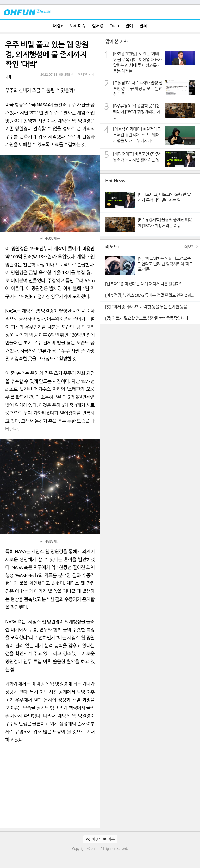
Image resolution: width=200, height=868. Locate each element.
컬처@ (98, 26)
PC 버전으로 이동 (100, 839)
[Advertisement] (50, 789)
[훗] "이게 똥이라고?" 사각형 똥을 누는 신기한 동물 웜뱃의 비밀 (153, 307)
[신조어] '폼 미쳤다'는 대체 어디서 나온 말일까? (143, 284)
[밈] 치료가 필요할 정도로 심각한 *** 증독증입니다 (147, 318)
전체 (143, 26)
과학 (8, 77)
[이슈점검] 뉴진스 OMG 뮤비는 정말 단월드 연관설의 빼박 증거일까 (153, 295)
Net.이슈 (77, 26)
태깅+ (58, 26)
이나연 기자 (86, 74)
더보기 (189, 247)
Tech (115, 26)
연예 (129, 26)
